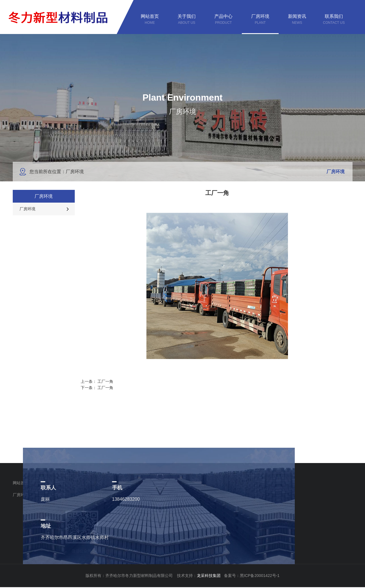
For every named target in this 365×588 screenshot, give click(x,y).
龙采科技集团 (210, 576)
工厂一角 (105, 381)
